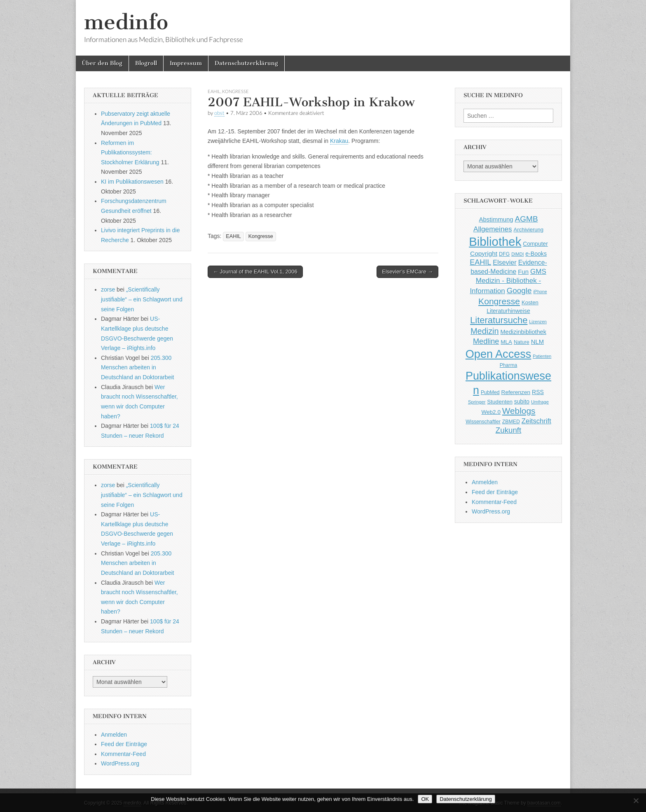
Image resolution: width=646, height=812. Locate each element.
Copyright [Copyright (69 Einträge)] (484, 253)
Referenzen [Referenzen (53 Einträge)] (516, 392)
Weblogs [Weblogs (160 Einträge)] (519, 411)
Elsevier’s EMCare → (407, 272)
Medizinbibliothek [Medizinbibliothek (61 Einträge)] (523, 332)
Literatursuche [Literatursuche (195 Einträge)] (499, 320)
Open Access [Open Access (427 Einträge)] (499, 354)
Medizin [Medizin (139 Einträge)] (485, 331)
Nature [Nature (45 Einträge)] (522, 342)
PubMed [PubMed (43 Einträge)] (490, 392)
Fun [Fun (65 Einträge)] (523, 272)
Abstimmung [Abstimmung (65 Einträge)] (496, 219)
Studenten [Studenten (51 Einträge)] (500, 402)
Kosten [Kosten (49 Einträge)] (530, 302)
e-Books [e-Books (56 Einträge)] (536, 254)
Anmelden (114, 735)
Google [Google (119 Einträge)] (519, 290)
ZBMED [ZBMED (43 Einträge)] (511, 422)
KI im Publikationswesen (132, 182)
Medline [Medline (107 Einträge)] (486, 341)
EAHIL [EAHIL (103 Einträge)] (480, 262)
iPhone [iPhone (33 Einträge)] (540, 292)
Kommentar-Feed (123, 754)
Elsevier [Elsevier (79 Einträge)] (505, 262)
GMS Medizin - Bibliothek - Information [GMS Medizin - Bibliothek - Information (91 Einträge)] (508, 281)
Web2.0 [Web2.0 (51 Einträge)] (491, 412)
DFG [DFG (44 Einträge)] (504, 254)
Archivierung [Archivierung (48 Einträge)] (529, 230)
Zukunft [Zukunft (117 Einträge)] (508, 430)
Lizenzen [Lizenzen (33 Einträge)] (538, 322)
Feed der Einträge (124, 744)
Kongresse (235, 91)
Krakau (339, 141)
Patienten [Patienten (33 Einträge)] (542, 356)
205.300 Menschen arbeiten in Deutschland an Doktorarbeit (137, 367)
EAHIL (214, 91)
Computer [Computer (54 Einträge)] (535, 244)
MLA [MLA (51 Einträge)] (506, 342)
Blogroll (146, 63)
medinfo (126, 22)
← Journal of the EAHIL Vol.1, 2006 (255, 272)
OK (425, 799)
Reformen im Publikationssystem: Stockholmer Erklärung (130, 153)
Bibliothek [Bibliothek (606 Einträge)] (495, 241)
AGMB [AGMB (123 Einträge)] (527, 219)
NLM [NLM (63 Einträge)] (537, 342)
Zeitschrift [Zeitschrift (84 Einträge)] (536, 421)
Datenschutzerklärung (246, 63)
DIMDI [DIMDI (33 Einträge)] (517, 254)
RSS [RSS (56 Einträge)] (538, 392)
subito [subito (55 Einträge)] (522, 401)
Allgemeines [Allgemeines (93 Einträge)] (493, 229)
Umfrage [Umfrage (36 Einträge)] (540, 402)
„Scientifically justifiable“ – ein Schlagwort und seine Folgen (142, 299)
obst (219, 113)
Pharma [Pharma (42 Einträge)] (509, 365)
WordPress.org (120, 763)
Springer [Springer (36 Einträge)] (477, 402)
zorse (108, 289)
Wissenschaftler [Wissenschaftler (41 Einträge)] (483, 422)
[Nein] (636, 800)
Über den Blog (102, 63)
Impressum (186, 63)
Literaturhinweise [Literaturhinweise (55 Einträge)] (508, 311)
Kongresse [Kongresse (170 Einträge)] (499, 301)
